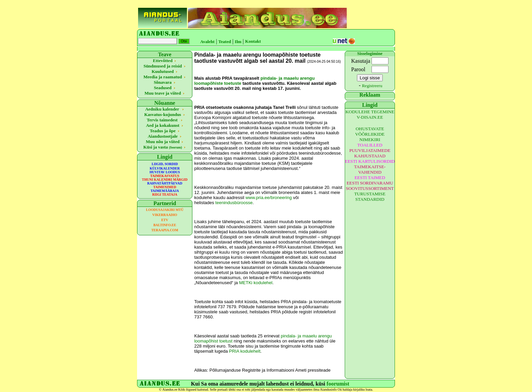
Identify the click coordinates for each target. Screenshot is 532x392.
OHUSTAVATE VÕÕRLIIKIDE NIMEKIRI (370, 134)
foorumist (338, 384)
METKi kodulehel (256, 283)
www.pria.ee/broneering (269, 198)
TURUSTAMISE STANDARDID (370, 197)
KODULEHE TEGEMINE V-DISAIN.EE (370, 114)
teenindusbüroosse (234, 203)
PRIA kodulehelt (245, 351)
